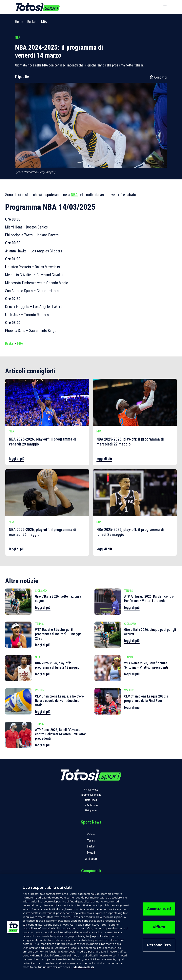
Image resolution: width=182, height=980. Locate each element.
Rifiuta (159, 927)
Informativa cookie (91, 795)
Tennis (91, 841)
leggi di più (17, 459)
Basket (32, 22)
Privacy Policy (91, 790)
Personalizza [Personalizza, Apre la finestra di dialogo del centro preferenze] (159, 945)
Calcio (91, 834)
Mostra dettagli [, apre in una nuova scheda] (83, 967)
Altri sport (91, 859)
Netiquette (91, 810)
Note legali (91, 800)
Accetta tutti (159, 909)
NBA (44, 22)
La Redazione (91, 805)
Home (19, 22)
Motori (91, 853)
